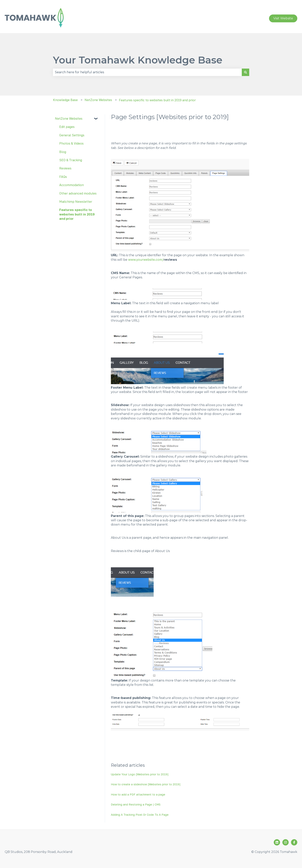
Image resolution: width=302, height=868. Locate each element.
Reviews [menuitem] (65, 168)
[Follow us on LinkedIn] (277, 842)
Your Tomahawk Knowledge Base (138, 60)
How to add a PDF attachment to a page (138, 794)
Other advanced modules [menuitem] (78, 193)
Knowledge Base (65, 100)
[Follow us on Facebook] (294, 842)
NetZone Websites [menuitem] (69, 119)
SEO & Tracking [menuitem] (71, 160)
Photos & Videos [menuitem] (71, 143)
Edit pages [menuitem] (67, 127)
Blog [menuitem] (63, 152)
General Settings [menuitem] (72, 135)
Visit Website (283, 18)
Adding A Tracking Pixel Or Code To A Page (140, 815)
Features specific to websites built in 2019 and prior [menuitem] (77, 214)
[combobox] (147, 72)
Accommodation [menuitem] (72, 185)
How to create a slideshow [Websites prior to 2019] (146, 784)
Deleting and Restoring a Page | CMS (136, 804)
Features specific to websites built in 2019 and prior (157, 100)
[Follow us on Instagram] (286, 842)
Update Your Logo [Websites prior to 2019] (140, 774)
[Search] (245, 72)
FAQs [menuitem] (63, 177)
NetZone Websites (98, 100)
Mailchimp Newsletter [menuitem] (76, 202)
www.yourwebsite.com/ (146, 260)
